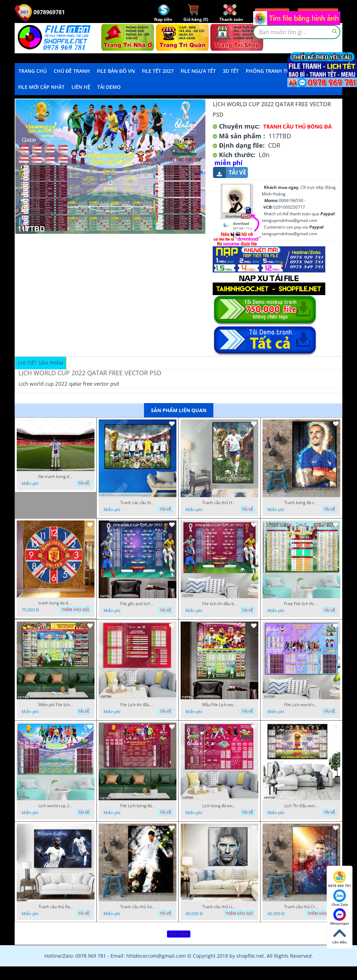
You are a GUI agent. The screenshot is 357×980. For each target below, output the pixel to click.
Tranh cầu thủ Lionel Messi (220, 907)
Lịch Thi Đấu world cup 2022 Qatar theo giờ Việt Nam (302, 806)
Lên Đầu (340, 936)
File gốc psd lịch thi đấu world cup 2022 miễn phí (138, 604)
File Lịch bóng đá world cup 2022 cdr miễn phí (138, 806)
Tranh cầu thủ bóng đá (297, 126)
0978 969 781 (340, 879)
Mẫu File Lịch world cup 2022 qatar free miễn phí (220, 705)
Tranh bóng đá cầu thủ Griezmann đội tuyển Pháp (302, 503)
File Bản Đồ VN (116, 71)
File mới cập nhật (41, 87)
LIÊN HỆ (81, 87)
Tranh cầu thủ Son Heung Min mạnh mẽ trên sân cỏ (138, 907)
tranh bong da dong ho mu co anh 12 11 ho (56, 603)
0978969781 (40, 12)
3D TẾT (231, 71)
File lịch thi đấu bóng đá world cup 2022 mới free (220, 604)
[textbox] (297, 32)
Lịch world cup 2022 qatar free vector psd (56, 806)
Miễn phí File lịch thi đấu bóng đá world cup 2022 (56, 705)
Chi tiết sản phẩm (41, 363)
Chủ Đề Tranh (72, 71)
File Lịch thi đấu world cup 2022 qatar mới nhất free (138, 705)
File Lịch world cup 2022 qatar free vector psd (302, 705)
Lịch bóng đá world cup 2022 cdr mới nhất (220, 806)
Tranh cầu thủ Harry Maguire (220, 503)
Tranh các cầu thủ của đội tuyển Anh (138, 503)
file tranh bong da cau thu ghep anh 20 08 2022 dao (56, 477)
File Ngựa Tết (198, 71)
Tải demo (109, 87)
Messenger (340, 917)
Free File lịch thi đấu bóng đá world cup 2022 (302, 604)
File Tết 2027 (158, 71)
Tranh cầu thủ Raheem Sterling (56, 907)
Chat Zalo (340, 898)
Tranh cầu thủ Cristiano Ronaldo (302, 907)
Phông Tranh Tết (269, 71)
